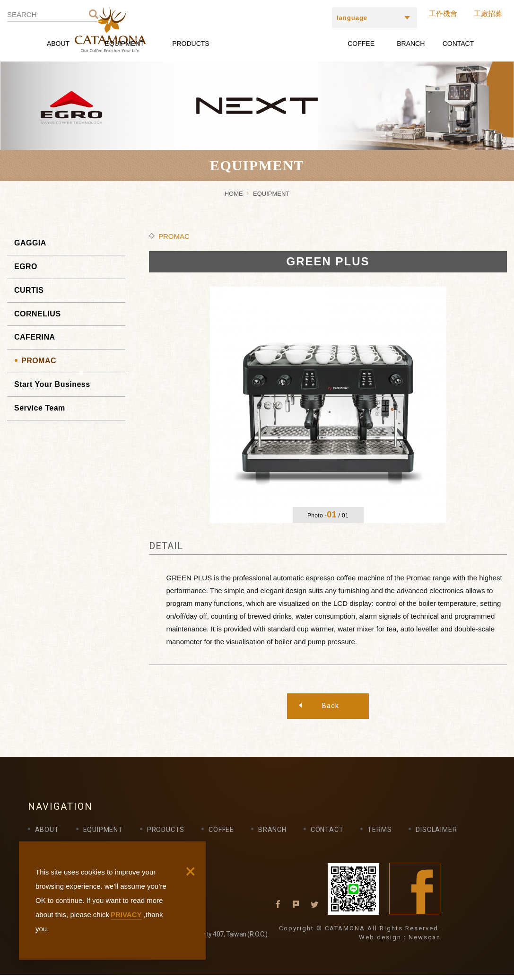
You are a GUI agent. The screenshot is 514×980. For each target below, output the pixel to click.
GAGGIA (30, 243)
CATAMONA (260, 30)
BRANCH (411, 44)
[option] (328, 405)
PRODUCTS (191, 44)
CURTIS (29, 290)
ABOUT (58, 44)
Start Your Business (52, 384)
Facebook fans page (415, 894)
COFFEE (361, 44)
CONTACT (458, 44)
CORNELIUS (38, 314)
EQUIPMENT (125, 44)
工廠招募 (488, 13)
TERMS (379, 835)
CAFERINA (35, 337)
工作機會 (443, 13)
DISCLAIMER (436, 835)
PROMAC (39, 361)
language (352, 18)
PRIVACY (126, 914)
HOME (234, 194)
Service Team (40, 408)
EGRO (26, 267)
